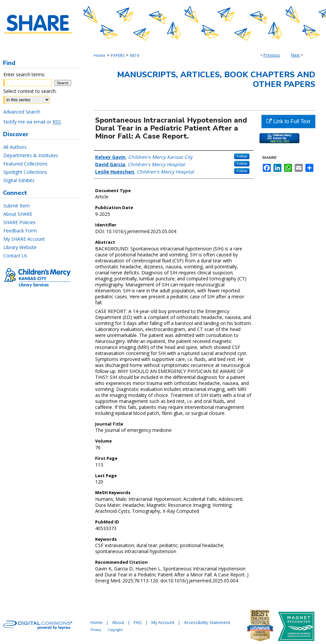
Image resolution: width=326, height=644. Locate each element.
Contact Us (15, 256)
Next (295, 55)
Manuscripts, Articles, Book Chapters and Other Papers (216, 79)
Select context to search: (30, 91)
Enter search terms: (24, 74)
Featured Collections (25, 164)
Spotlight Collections (25, 172)
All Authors (15, 147)
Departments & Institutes (31, 155)
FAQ (138, 622)
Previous (272, 55)
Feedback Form (20, 231)
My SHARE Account (24, 239)
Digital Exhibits (19, 180)
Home (100, 55)
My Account (163, 622)
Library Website (20, 247)
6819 (134, 55)
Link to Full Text (288, 121)
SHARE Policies (19, 222)
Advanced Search (22, 112)
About (118, 622)
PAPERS (118, 55)
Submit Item (16, 206)
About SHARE (18, 214)
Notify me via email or (32, 122)
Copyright (115, 630)
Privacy (96, 630)
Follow (242, 156)
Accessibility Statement (207, 622)
